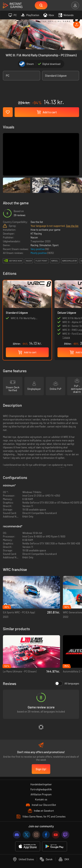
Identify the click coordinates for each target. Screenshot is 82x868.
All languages (67, 683)
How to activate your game (45, 230)
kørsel (55, 261)
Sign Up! (41, 769)
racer (29, 261)
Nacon (34, 237)
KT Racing (36, 234)
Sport (56, 245)
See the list (37, 222)
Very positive (38, 249)
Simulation (45, 245)
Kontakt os (41, 799)
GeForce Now (16, 261)
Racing (34, 245)
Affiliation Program (41, 794)
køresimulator (69, 261)
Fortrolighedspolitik (41, 789)
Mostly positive (39, 253)
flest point (41, 261)
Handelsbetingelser (41, 784)
